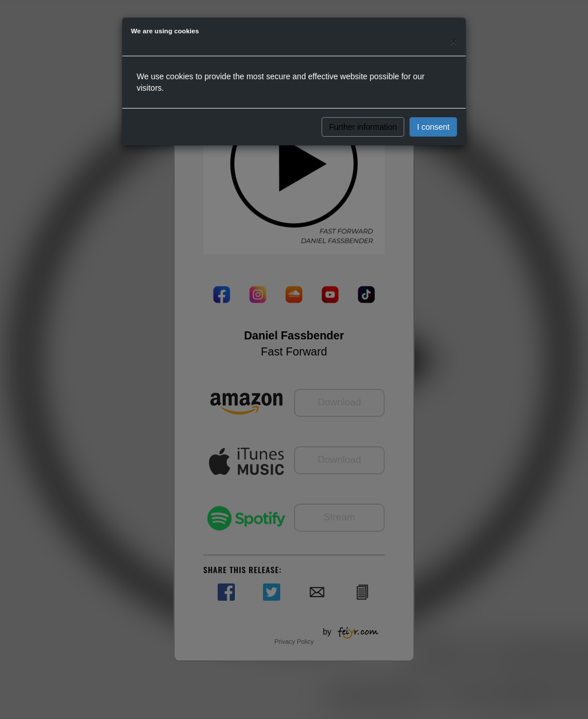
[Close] (454, 41)
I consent (433, 127)
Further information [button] (363, 127)
